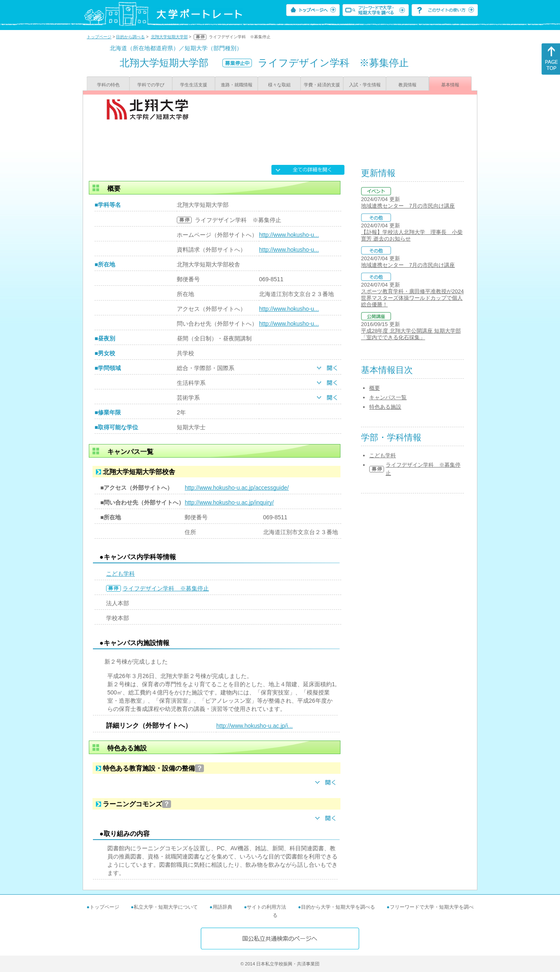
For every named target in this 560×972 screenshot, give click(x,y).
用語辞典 (222, 907)
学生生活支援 (194, 85)
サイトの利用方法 (266, 907)
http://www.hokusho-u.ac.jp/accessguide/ (237, 488)
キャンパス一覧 (388, 397)
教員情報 (407, 85)
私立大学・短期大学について (166, 907)
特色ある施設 (385, 407)
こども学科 (120, 574)
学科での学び (151, 85)
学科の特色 (108, 85)
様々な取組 (279, 85)
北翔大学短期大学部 (169, 37)
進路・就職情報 (237, 85)
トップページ (99, 37)
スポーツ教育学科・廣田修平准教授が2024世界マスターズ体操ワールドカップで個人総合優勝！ (412, 298)
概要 (375, 388)
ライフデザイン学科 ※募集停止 (166, 588)
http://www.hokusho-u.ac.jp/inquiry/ (229, 502)
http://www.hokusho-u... (289, 235)
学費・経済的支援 (322, 85)
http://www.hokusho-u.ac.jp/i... (255, 726)
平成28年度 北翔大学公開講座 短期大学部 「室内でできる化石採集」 (411, 334)
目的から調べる (130, 37)
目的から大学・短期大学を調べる (338, 907)
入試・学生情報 (365, 85)
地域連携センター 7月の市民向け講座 (408, 206)
